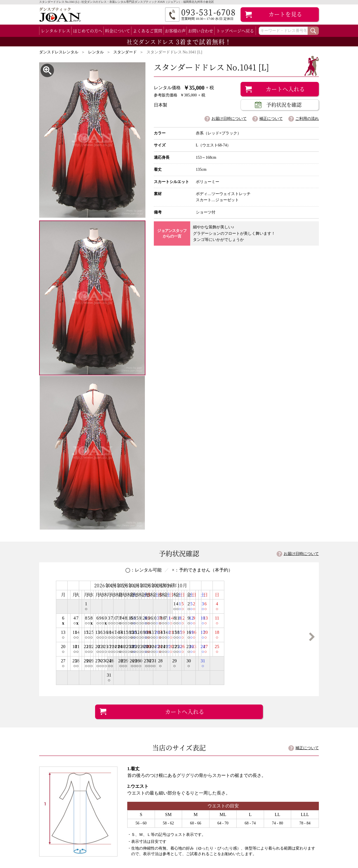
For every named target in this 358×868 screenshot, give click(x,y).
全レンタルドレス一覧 (63, 820)
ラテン (59, 833)
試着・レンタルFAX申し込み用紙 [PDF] (272, 761)
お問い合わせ (201, 31)
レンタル (96, 52)
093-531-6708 (263, 733)
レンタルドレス (56, 31)
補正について (271, 119)
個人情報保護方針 (206, 834)
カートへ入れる (285, 89)
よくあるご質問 (148, 31)
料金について (117, 31)
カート (285, 14)
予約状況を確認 (284, 105)
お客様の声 (175, 31)
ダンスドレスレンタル (59, 52)
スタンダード (125, 52)
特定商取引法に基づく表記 (214, 827)
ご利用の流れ (307, 119)
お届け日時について (229, 119)
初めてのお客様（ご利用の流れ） (151, 820)
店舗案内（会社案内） (210, 820)
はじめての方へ (88, 31)
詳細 (183, 606)
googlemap (231, 716)
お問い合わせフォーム (268, 776)
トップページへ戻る (235, 31)
